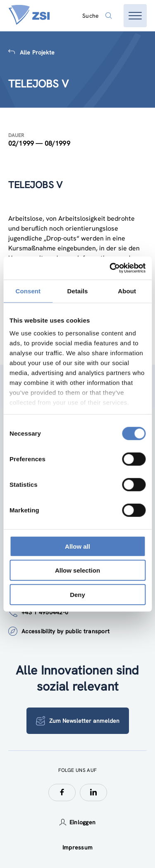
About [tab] (127, 291)
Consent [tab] (28, 291)
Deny (77, 594)
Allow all (77, 546)
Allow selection (77, 570)
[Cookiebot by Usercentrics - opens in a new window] (110, 268)
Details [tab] (78, 291)
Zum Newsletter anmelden (78, 721)
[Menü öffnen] (135, 16)
